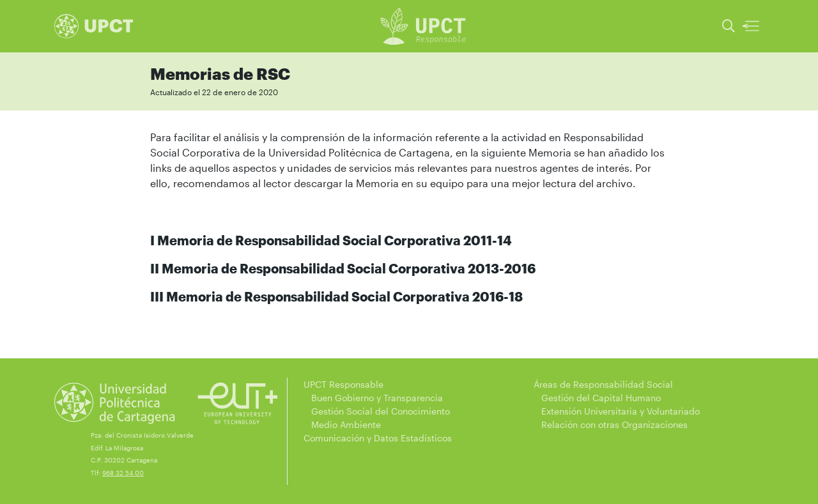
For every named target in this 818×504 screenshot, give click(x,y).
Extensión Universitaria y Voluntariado (617, 411)
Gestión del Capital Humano (597, 398)
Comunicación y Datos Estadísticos (378, 438)
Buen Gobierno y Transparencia (373, 398)
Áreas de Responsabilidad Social (603, 384)
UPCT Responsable (343, 384)
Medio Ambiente (342, 424)
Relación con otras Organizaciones (611, 424)
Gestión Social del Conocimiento (377, 411)
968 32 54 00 (123, 473)
